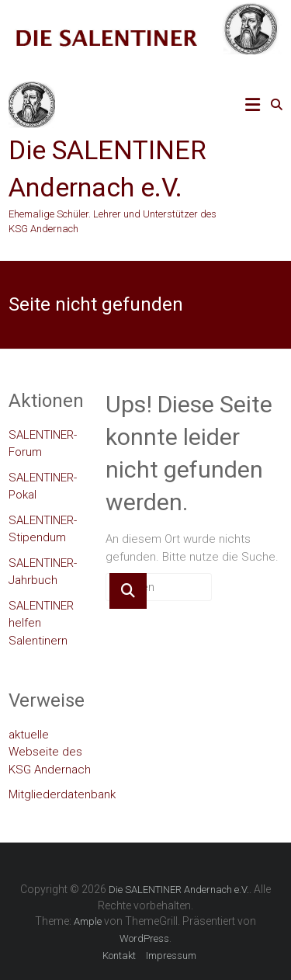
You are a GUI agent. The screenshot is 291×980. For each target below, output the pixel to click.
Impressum (171, 956)
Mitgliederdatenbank (62, 794)
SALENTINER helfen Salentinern (41, 623)
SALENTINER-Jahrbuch (43, 572)
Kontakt (119, 956)
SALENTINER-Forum (43, 444)
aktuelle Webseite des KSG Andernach (50, 752)
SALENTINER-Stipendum (43, 529)
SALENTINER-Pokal (43, 487)
